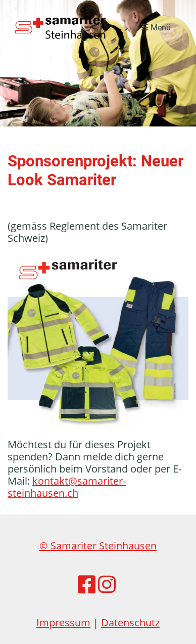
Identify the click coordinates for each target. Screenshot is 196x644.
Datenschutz (130, 622)
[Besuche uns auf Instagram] (107, 584)
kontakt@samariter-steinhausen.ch (67, 487)
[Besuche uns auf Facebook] (87, 584)
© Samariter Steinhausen (98, 546)
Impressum (63, 622)
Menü (156, 28)
